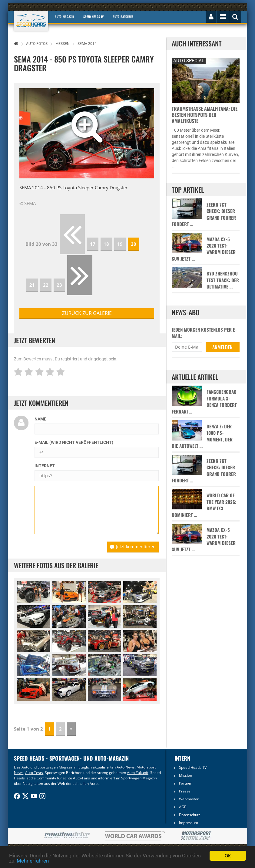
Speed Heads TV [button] (93, 17)
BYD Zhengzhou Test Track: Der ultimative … (223, 280)
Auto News (126, 767)
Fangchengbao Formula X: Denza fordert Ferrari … (204, 402)
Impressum (189, 823)
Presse (185, 791)
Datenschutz (190, 815)
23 (59, 285)
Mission (185, 775)
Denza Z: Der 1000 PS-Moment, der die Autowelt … (202, 436)
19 (120, 244)
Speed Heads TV (193, 767)
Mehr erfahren (33, 861)
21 (32, 285)
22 (46, 285)
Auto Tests (34, 773)
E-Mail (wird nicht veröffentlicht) (74, 442)
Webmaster (189, 799)
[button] (30, 133)
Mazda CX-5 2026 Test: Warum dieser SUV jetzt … (204, 249)
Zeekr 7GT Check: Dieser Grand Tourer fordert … (204, 214)
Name (40, 419)
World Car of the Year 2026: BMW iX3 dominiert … (204, 505)
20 (134, 244)
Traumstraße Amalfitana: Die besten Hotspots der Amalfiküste (205, 115)
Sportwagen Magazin (139, 778)
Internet (45, 466)
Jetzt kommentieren (133, 547)
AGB (183, 807)
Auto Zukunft (138, 773)
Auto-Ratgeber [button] (123, 17)
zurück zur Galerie (87, 313)
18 (106, 244)
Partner (185, 783)
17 (93, 244)
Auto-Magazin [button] (65, 17)
